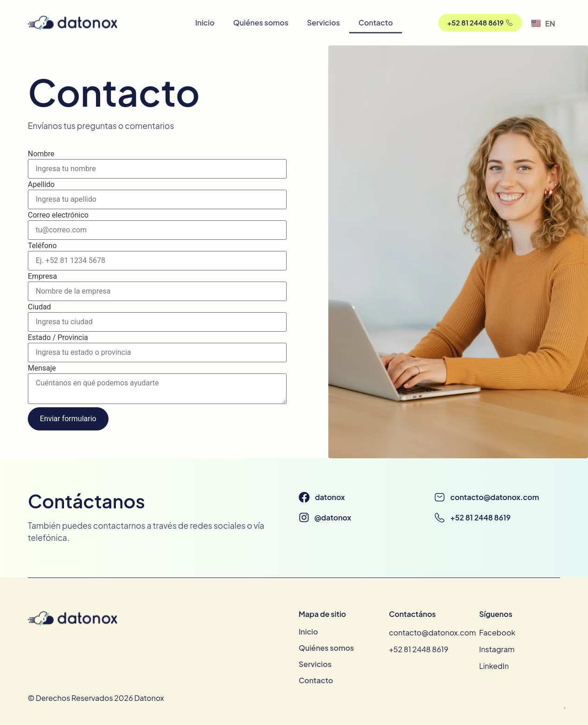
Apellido (41, 185)
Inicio (205, 22)
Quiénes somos (261, 22)
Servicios (323, 22)
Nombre (41, 154)
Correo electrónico (58, 215)
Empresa (42, 276)
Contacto (376, 22)
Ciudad (39, 307)
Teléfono (42, 246)
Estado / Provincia (58, 338)
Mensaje (42, 368)
